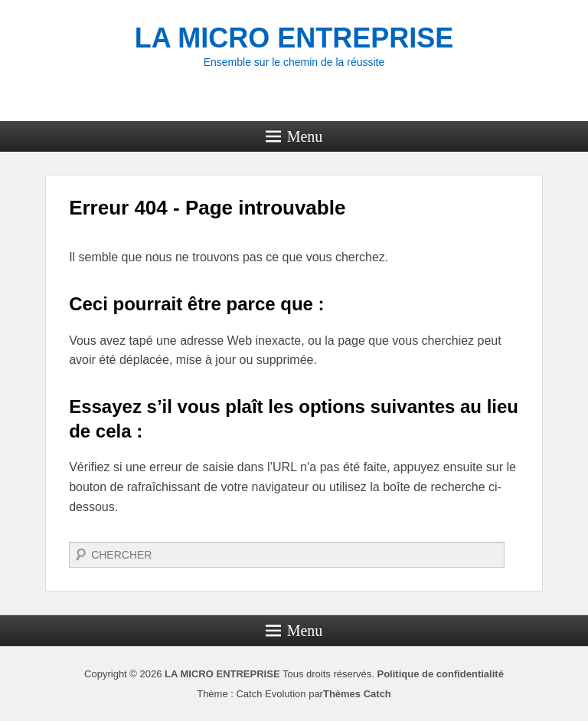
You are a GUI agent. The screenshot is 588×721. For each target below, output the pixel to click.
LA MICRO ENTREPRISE (294, 38)
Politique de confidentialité (440, 674)
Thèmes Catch (357, 694)
